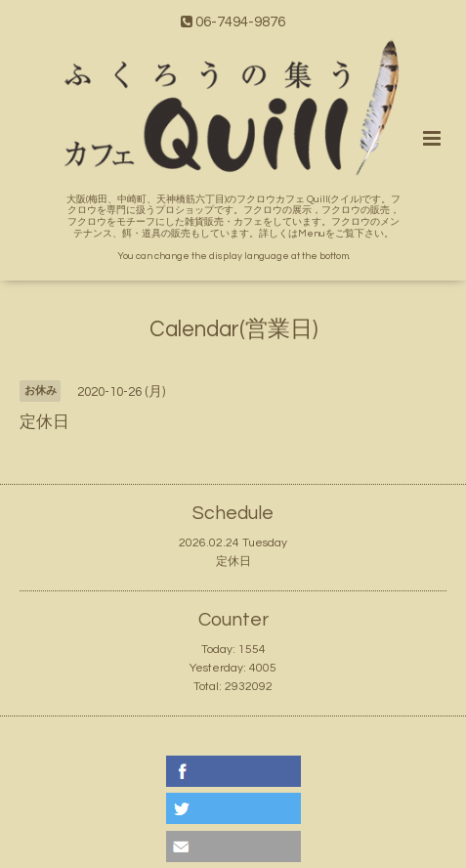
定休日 (233, 562)
